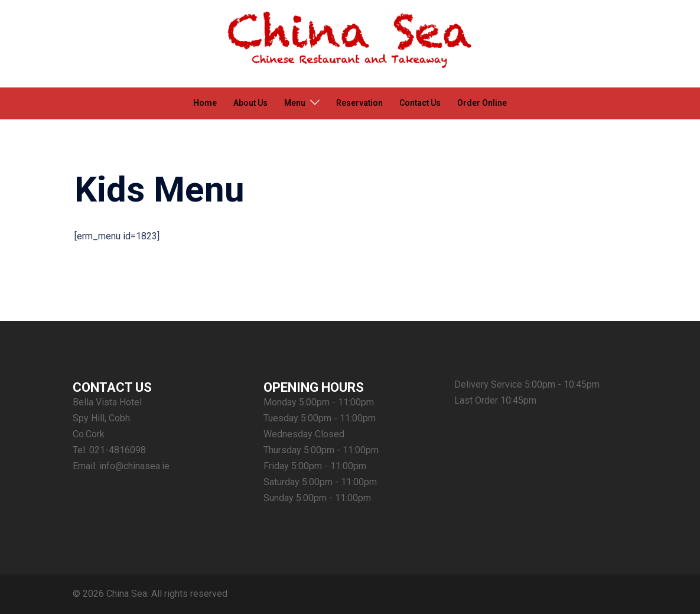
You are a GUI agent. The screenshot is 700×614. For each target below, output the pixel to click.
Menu (295, 103)
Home (205, 103)
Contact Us (420, 103)
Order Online (482, 103)
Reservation (359, 103)
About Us (250, 103)
